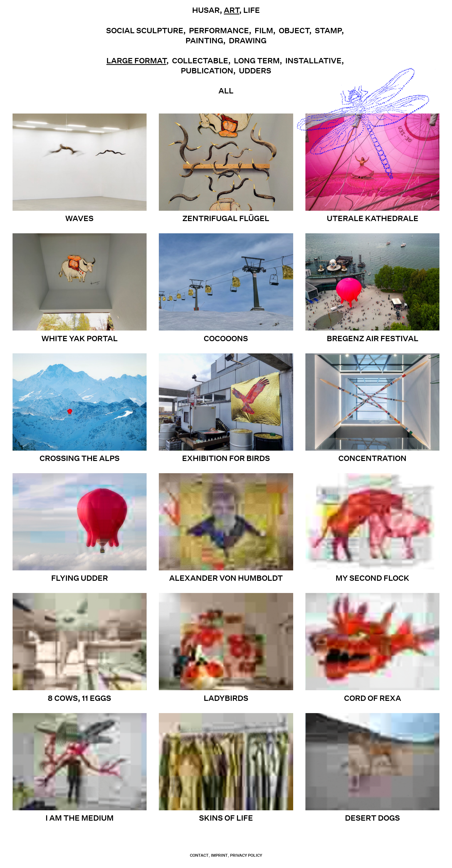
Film (264, 30)
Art (231, 10)
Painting (204, 40)
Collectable (200, 61)
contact (199, 855)
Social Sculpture (145, 30)
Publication (207, 71)
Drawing (248, 40)
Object (294, 30)
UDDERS (255, 71)
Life (252, 10)
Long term (257, 61)
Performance (219, 30)
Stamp (328, 30)
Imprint (219, 855)
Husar (206, 10)
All (226, 91)
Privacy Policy (246, 855)
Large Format (136, 61)
